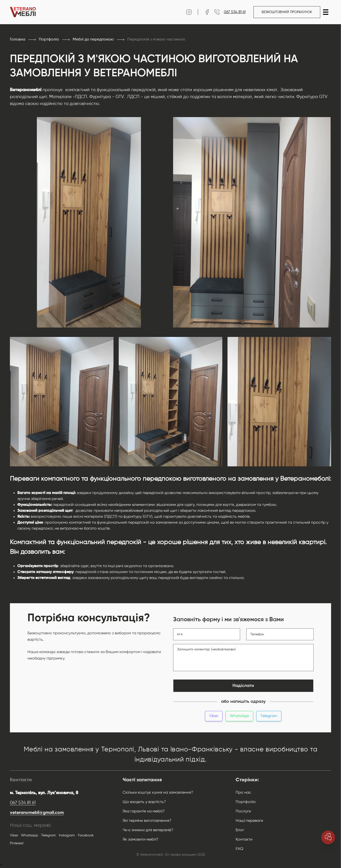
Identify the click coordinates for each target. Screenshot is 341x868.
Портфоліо (49, 40)
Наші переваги (249, 821)
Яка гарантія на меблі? (144, 811)
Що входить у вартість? (144, 802)
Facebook (86, 835)
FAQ (239, 849)
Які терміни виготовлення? (147, 821)
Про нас (243, 793)
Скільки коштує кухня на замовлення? (158, 793)
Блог (240, 830)
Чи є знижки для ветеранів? (148, 830)
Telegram (269, 716)
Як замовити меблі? (141, 840)
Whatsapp (30, 835)
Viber (214, 716)
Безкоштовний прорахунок (287, 12)
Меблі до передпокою (93, 40)
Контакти (244, 840)
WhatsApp (239, 716)
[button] (326, 12)
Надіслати (243, 686)
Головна (18, 40)
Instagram (67, 835)
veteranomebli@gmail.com (37, 813)
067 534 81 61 (23, 803)
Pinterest (17, 843)
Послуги (243, 811)
